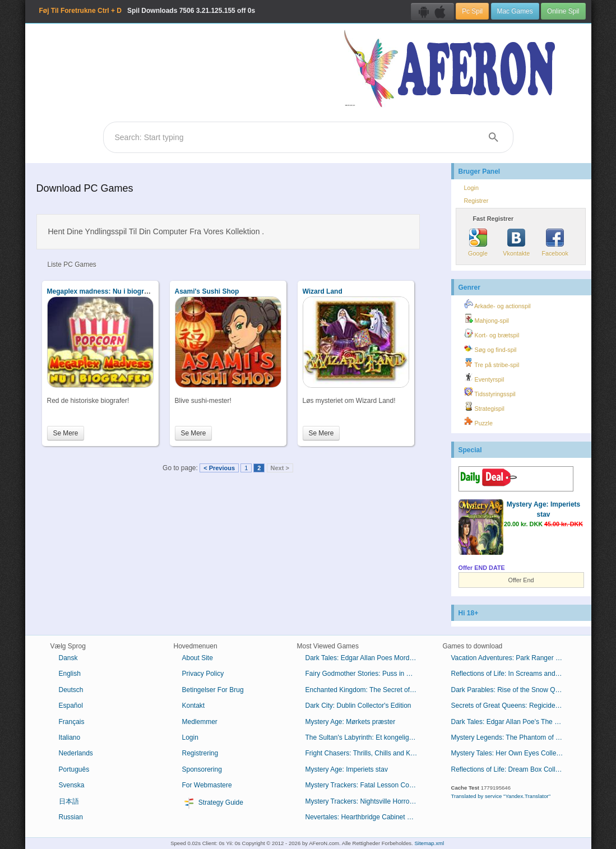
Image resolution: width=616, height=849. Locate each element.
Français (72, 722)
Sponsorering (202, 769)
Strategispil (484, 407)
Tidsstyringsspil (490, 392)
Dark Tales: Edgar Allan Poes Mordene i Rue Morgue (366, 658)
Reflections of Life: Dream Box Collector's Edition (511, 769)
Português (74, 769)
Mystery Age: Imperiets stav (347, 769)
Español (71, 706)
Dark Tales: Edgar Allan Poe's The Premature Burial (511, 722)
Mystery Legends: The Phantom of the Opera (511, 737)
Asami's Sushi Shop (207, 291)
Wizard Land (323, 291)
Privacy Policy (203, 674)
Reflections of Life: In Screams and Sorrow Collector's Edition (511, 674)
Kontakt (194, 706)
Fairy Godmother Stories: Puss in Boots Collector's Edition (366, 674)
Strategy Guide (213, 803)
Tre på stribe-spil (492, 363)
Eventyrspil (484, 378)
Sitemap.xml (429, 843)
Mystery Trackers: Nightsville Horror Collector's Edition (366, 801)
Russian (71, 817)
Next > (280, 468)
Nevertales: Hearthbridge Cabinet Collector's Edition (366, 817)
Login (471, 188)
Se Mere (66, 433)
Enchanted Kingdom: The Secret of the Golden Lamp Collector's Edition (366, 690)
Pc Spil (472, 11)
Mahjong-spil (487, 319)
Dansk (68, 658)
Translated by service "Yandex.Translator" (501, 796)
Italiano (70, 737)
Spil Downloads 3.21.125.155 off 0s (147, 11)
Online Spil (563, 11)
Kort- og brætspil (492, 333)
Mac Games (515, 11)
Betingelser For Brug (213, 690)
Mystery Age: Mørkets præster (351, 722)
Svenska (72, 785)
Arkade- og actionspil (497, 304)
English (70, 674)
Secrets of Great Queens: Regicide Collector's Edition (511, 706)
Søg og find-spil (490, 348)
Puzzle (478, 421)
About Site (198, 658)
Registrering (200, 753)
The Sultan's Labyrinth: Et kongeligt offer (366, 737)
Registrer (476, 201)
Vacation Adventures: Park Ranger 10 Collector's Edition (511, 658)
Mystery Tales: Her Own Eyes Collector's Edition (511, 753)
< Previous (219, 468)
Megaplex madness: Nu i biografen (103, 291)
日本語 (69, 801)
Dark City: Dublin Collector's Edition (358, 706)
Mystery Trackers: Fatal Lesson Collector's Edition (366, 785)
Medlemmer (200, 722)
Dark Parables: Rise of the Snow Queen (511, 690)
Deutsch (71, 690)
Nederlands (76, 753)
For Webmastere (207, 785)
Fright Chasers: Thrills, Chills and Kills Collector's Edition (366, 753)
